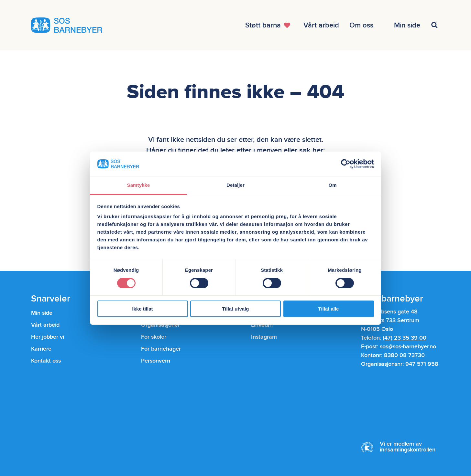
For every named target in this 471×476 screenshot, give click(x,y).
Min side (42, 313)
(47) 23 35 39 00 (405, 338)
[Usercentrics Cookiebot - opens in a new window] (346, 164)
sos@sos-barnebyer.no (408, 347)
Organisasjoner (160, 325)
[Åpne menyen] (269, 25)
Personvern (156, 361)
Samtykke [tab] (139, 185)
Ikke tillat (142, 309)
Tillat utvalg (235, 309)
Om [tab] (332, 185)
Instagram (264, 337)
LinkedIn (262, 325)
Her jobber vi (48, 337)
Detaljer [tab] (235, 185)
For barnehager (161, 349)
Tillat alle (329, 309)
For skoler (154, 337)
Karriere (41, 349)
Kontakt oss (46, 361)
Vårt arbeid (45, 325)
